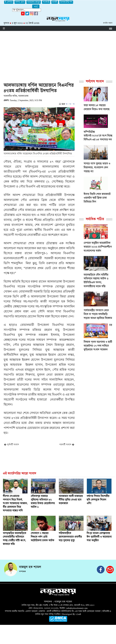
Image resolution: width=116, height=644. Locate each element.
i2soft (79, 614)
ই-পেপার (9, 2)
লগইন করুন (108, 23)
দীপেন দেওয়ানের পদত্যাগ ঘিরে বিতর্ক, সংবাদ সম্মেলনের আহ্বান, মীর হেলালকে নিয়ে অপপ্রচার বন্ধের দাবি (15, 504)
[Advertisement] (58, 54)
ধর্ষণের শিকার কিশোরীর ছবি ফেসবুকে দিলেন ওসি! (98, 500)
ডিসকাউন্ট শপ (66, 2)
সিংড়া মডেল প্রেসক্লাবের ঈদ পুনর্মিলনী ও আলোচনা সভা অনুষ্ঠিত (99, 537)
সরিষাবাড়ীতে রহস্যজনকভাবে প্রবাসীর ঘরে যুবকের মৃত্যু (70, 537)
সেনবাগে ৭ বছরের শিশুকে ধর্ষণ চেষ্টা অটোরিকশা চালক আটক (43, 537)
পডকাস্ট (46, 2)
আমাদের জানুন (34, 2)
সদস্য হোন (20, 2)
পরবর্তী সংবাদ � (67, 445)
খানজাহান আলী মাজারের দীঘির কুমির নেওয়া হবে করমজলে (71, 500)
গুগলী (55, 2)
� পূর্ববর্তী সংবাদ (11, 445)
